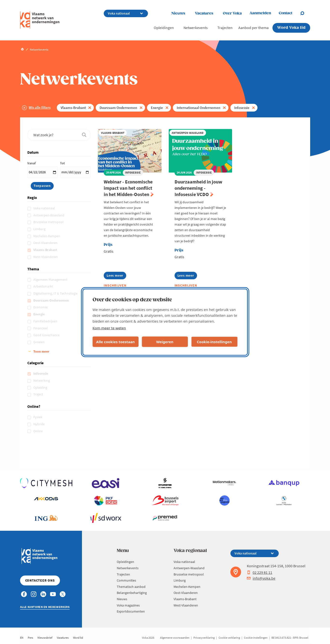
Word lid (78, 638)
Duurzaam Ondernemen (118, 108)
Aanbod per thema (253, 28)
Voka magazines (128, 605)
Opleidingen (164, 28)
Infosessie (242, 108)
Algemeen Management (51, 280)
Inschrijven (115, 285)
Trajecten (225, 28)
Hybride (39, 424)
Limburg (40, 229)
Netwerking (42, 380)
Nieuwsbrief (45, 638)
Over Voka (232, 13)
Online (38, 431)
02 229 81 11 (260, 572)
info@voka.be (261, 578)
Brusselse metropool (49, 222)
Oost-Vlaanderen (46, 243)
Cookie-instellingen (214, 342)
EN (22, 638)
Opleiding (41, 387)
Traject (39, 394)
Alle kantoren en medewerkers (45, 607)
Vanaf (31, 163)
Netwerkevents (196, 28)
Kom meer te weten (109, 328)
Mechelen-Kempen (47, 236)
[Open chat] (305, 13)
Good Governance (47, 335)
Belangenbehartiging (132, 593)
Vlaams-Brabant (73, 108)
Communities (126, 580)
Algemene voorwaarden (175, 638)
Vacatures (204, 13)
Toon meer (41, 351)
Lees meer (116, 276)
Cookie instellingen (256, 638)
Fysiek (38, 417)
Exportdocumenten (131, 611)
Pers (30, 638)
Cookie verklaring (229, 638)
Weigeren (165, 342)
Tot (62, 163)
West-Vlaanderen (46, 257)
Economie (41, 307)
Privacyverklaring (204, 638)
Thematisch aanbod (131, 587)
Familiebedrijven (46, 321)
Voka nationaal (44, 208)
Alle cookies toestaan (115, 342)
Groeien (39, 342)
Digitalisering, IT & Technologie (56, 293)
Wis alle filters (40, 107)
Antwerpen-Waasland (49, 215)
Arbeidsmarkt (44, 286)
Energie (157, 108)
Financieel (41, 328)
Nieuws (178, 13)
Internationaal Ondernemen (198, 108)
